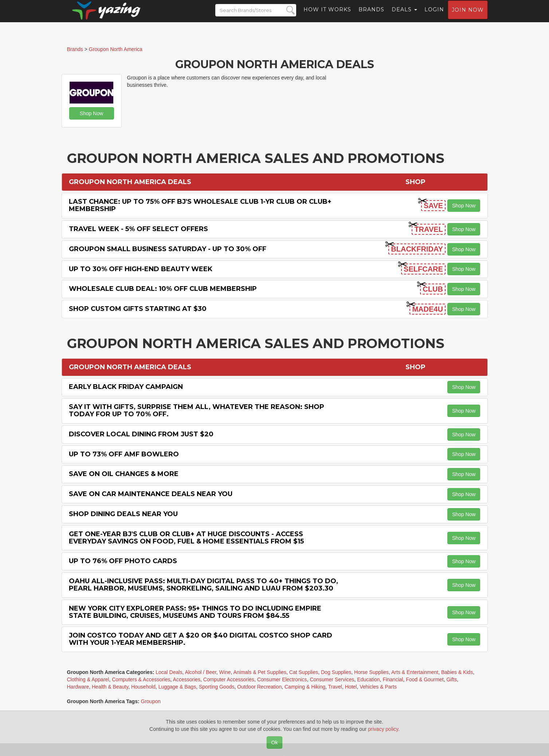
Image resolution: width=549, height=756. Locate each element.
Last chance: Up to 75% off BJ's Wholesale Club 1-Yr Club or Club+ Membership (200, 205)
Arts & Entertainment (415, 672)
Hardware (78, 687)
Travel (335, 687)
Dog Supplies (336, 672)
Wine (225, 672)
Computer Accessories (229, 679)
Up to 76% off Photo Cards (123, 561)
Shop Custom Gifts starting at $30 (138, 309)
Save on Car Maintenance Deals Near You (151, 494)
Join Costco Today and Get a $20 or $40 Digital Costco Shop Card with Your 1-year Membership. (201, 639)
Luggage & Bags (177, 687)
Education (368, 679)
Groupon (151, 701)
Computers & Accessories (141, 679)
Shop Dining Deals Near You (123, 514)
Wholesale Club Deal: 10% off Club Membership (163, 289)
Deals (404, 16)
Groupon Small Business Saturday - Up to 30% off (168, 249)
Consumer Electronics (282, 679)
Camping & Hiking (305, 687)
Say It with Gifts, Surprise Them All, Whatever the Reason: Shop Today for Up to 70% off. (197, 410)
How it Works (327, 16)
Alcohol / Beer (200, 672)
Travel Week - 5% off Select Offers (138, 229)
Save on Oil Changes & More (124, 474)
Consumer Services (332, 679)
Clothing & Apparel (88, 679)
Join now (468, 17)
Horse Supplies (371, 672)
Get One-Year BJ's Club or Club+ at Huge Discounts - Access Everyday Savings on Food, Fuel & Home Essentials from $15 (186, 538)
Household (143, 687)
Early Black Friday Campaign (126, 387)
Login (434, 16)
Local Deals (169, 672)
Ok (275, 743)
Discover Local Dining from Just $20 (141, 434)
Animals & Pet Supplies (260, 672)
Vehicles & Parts (378, 687)
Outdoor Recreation (259, 687)
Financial (393, 679)
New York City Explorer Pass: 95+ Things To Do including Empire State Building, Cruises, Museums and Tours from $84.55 (195, 612)
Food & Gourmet (425, 679)
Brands (371, 16)
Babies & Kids (457, 672)
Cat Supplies (304, 672)
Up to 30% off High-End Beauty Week (141, 269)
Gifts (452, 679)
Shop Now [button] (92, 113)
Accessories (187, 679)
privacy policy (383, 729)
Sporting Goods (217, 687)
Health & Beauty (110, 687)
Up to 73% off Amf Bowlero (124, 454)
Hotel (351, 687)
